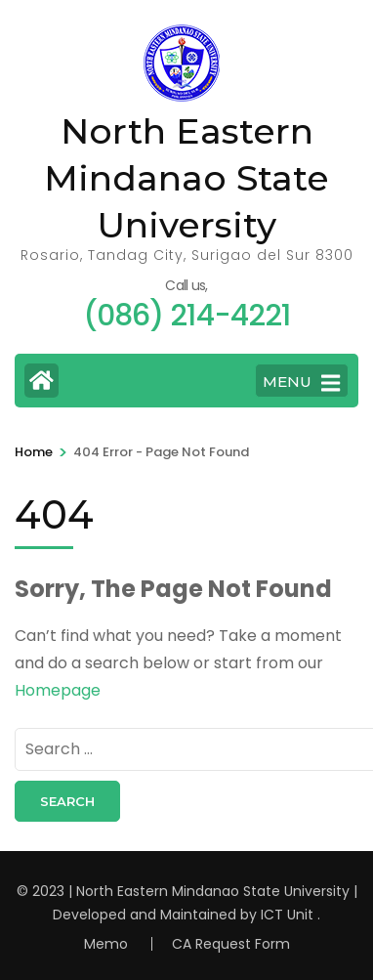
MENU (301, 383)
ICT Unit (287, 915)
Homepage (58, 690)
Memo (106, 944)
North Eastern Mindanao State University (186, 178)
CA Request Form (231, 944)
